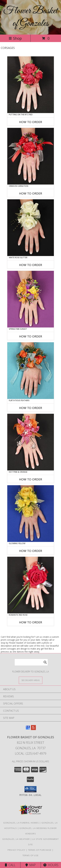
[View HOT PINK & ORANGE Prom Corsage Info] (31, 442)
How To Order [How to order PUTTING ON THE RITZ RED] (31, 122)
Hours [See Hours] (51, 865)
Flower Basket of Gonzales (30, 17)
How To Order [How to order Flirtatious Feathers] (31, 408)
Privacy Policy (17, 850)
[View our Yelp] (33, 729)
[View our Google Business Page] (28, 729)
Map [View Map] (31, 865)
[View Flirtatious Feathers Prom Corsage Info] (31, 371)
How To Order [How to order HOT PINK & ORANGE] (31, 479)
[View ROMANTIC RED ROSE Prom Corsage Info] (31, 585)
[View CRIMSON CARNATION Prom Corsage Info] (31, 156)
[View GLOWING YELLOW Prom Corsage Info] (31, 514)
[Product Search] (31, 662)
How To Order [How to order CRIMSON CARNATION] (31, 193)
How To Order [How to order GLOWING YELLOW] (31, 551)
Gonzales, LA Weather (16, 839)
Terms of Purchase (40, 850)
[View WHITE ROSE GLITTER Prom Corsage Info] (31, 228)
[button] (30, 789)
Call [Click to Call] (10, 865)
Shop (15, 38)
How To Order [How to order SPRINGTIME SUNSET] (31, 336)
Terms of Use (31, 855)
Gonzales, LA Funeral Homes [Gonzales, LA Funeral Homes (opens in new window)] (21, 823)
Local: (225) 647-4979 (31, 753)
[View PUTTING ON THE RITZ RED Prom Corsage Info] (31, 85)
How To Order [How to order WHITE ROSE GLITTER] (31, 265)
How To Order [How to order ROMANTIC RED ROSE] (31, 622)
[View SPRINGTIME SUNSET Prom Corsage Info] (31, 299)
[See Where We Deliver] (31, 680)
